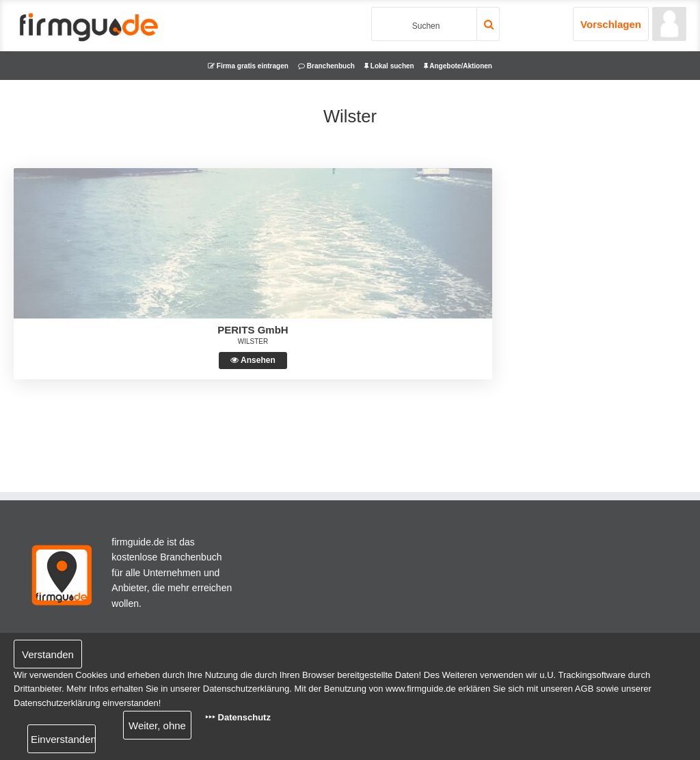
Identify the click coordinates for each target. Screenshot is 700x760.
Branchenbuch (326, 66)
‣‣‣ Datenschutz (238, 717)
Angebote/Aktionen (458, 66)
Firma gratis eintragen (248, 66)
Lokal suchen (389, 66)
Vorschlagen (611, 24)
